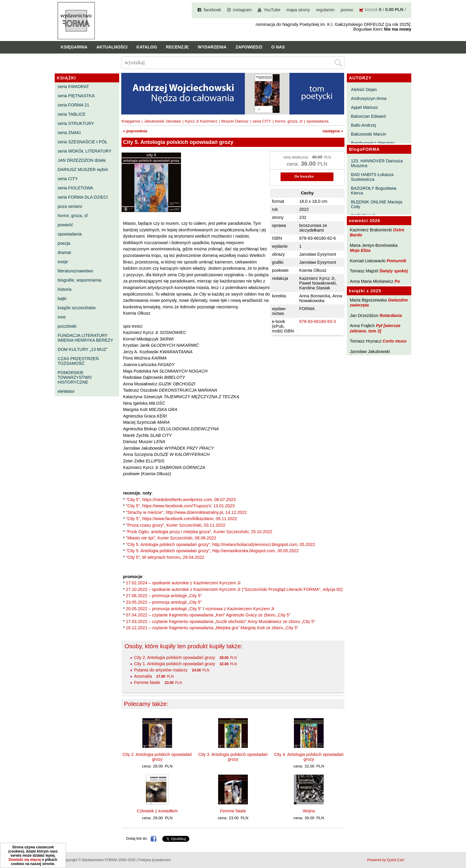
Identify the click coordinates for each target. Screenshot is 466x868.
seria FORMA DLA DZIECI (83, 197)
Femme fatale (147, 682)
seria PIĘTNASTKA (76, 96)
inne (62, 317)
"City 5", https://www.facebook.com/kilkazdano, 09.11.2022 (182, 519)
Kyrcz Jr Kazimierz (201, 121)
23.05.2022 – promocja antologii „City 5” (164, 602)
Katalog (147, 47)
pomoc (347, 10)
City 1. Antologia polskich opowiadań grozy (175, 664)
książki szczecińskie (77, 308)
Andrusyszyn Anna (369, 98)
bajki (62, 299)
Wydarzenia (212, 47)
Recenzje (177, 47)
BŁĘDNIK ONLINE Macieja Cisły (377, 204)
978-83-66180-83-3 (318, 321)
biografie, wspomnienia (79, 280)
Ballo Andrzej (363, 125)
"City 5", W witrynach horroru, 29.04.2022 (165, 557)
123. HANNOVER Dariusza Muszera (377, 163)
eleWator (66, 391)
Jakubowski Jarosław (163, 121)
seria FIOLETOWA (75, 188)
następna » (333, 131)
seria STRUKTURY (76, 123)
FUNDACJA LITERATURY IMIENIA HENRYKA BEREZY (85, 338)
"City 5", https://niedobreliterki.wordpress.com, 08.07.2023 (181, 500)
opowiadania (70, 234)
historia (64, 289)
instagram (242, 10)
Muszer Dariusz (235, 121)
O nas (278, 47)
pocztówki (67, 326)
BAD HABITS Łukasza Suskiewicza (372, 177)
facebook (212, 10)
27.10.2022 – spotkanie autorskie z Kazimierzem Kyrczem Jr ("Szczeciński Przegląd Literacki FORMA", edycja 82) (234, 589)
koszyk (371, 10)
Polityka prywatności (155, 860)
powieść (65, 225)
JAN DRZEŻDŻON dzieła (82, 160)
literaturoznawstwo (75, 271)
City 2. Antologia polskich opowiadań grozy (175, 657)
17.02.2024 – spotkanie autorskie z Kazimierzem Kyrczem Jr (183, 583)
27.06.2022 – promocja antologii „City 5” (164, 596)
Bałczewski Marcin (369, 134)
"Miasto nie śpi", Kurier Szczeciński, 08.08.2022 (171, 538)
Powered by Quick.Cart (386, 860)
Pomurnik (396, 261)
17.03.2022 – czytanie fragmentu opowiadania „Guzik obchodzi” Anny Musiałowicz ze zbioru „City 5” (221, 621)
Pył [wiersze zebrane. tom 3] (375, 328)
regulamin (325, 10)
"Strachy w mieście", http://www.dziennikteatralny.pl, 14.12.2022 (186, 512)
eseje (63, 262)
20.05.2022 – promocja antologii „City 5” (164, 609)
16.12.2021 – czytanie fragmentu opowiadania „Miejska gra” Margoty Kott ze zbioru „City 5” (212, 628)
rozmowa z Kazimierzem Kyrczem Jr (240, 609)
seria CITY (68, 179)
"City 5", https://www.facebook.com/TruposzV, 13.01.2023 (180, 506)
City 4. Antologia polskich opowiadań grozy (309, 757)
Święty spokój (393, 271)
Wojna (309, 811)
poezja (64, 243)
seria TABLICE (72, 114)
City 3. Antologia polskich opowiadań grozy (233, 757)
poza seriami (70, 206)
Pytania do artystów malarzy (161, 670)
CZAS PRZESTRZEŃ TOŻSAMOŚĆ (78, 361)
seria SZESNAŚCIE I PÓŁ (82, 142)
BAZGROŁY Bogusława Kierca (374, 191)
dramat (64, 252)
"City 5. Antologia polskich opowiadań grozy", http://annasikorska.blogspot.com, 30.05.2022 (212, 551)
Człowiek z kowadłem (157, 811)
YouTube (272, 10)
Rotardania (391, 316)
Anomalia (143, 676)
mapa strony (298, 10)
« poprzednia (135, 131)
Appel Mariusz (365, 107)
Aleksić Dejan (364, 90)
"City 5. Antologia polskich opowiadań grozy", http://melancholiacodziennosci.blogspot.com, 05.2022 (221, 544)
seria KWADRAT (73, 87)
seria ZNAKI (69, 133)
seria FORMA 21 (73, 105)
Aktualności (112, 47)
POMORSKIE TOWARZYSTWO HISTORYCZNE (75, 377)
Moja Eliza (360, 250)
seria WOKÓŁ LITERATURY (85, 151)
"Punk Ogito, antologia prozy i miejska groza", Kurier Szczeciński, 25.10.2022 (199, 532)
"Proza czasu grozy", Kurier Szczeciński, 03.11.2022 (176, 525)
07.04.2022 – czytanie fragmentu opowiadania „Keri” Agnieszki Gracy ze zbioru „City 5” (208, 615)
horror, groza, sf (73, 216)
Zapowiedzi (249, 47)
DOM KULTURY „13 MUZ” (83, 349)
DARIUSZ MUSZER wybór (83, 169)
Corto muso (395, 341)
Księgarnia (74, 47)
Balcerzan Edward (368, 116)
